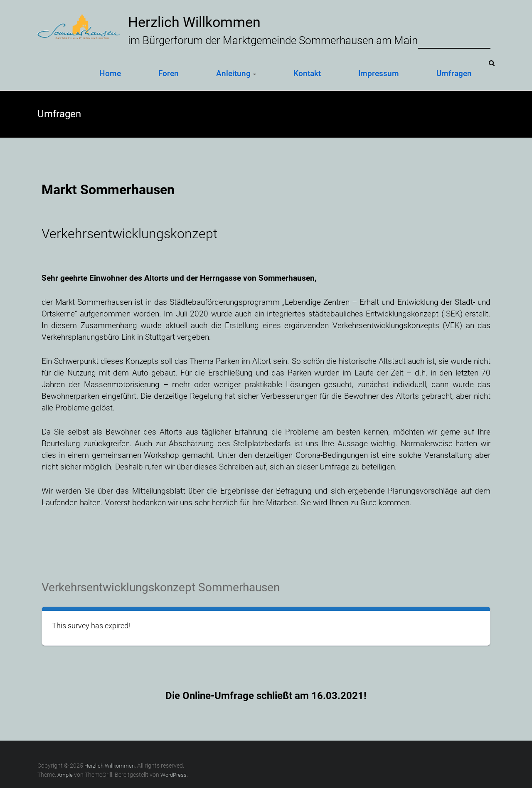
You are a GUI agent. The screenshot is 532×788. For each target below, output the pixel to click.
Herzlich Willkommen (194, 22)
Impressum (379, 73)
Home (110, 73)
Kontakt (307, 73)
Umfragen (454, 73)
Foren (169, 73)
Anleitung (233, 73)
